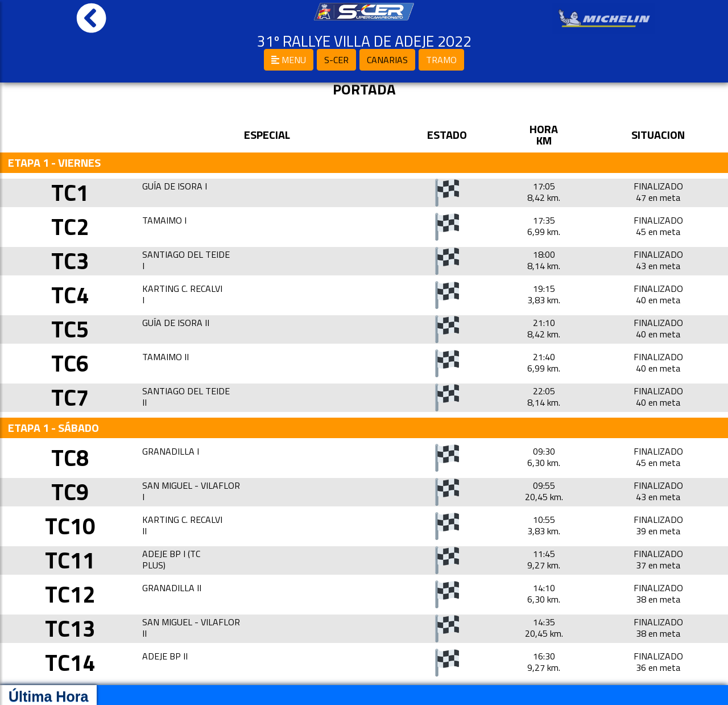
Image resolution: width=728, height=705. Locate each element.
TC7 (70, 397)
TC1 (70, 193)
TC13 (70, 628)
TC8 (70, 458)
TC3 (70, 261)
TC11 (70, 560)
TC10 (70, 526)
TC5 (70, 329)
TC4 (70, 295)
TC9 (70, 492)
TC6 (70, 363)
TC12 (70, 594)
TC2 (70, 227)
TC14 (70, 663)
